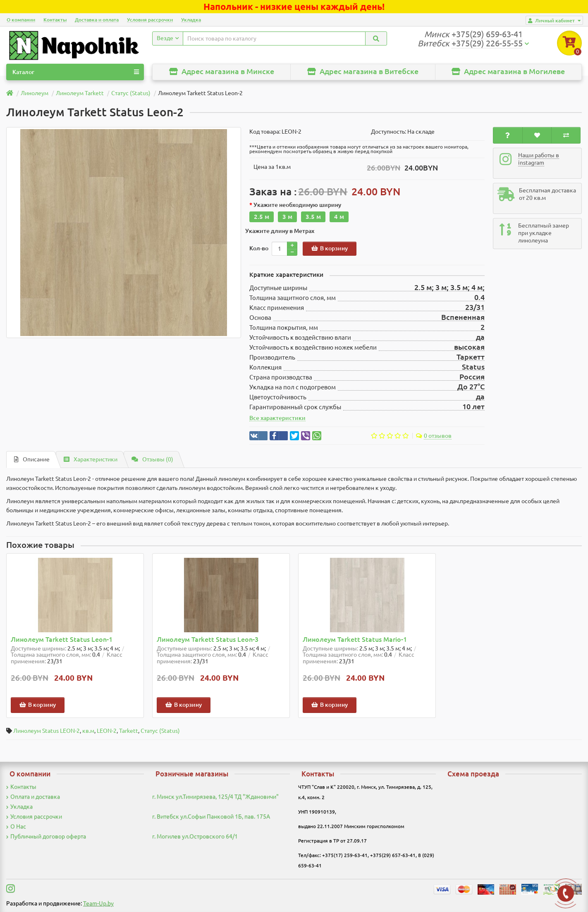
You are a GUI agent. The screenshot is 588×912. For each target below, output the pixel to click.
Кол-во (259, 248)
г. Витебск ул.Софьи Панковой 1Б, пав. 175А (211, 816)
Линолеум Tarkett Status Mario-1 (355, 640)
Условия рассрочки (150, 20)
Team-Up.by (98, 903)
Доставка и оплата (97, 20)
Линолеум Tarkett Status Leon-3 (208, 640)
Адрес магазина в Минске (222, 71)
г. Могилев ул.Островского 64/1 (195, 836)
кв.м (88, 731)
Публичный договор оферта (46, 836)
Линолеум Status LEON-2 (47, 731)
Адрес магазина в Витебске (363, 71)
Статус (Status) (160, 731)
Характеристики (91, 459)
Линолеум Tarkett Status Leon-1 (62, 640)
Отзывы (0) (152, 459)
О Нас (16, 826)
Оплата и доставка (33, 797)
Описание (32, 459)
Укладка (191, 20)
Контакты (55, 20)
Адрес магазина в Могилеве (508, 71)
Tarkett (129, 731)
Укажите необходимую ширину (297, 205)
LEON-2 (107, 731)
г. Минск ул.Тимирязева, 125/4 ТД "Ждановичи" (215, 797)
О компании (21, 20)
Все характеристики (277, 418)
